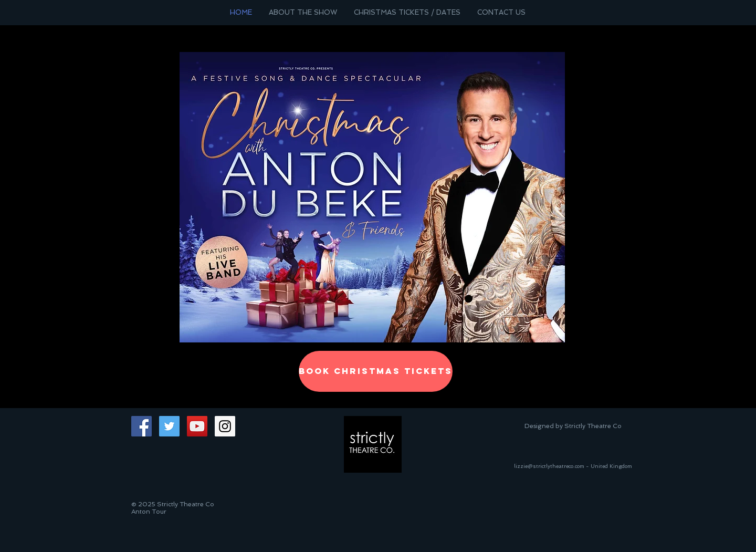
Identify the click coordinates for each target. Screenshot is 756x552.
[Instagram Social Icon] (225, 426)
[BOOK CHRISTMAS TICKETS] (376, 371)
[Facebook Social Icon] (141, 426)
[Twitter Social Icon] (169, 426)
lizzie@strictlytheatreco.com (549, 466)
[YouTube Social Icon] (197, 426)
